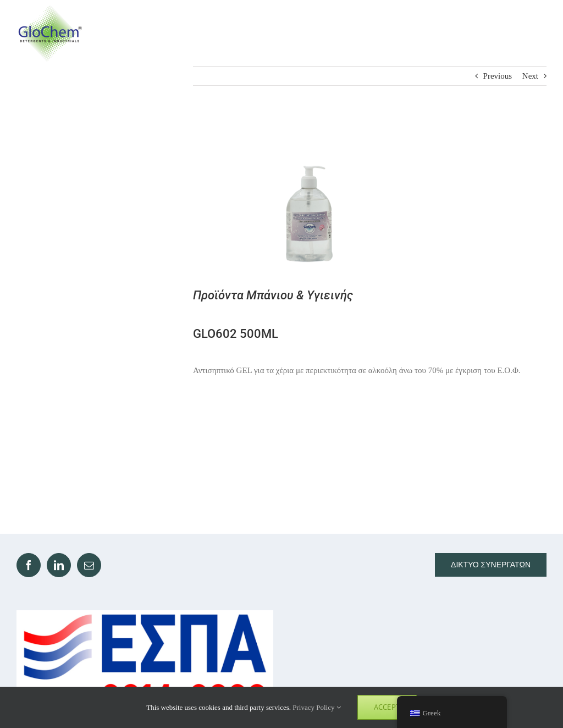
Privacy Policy (316, 707)
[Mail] (89, 565)
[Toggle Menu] (536, 33)
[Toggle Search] (495, 33)
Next (530, 76)
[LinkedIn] (59, 565)
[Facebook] (29, 565)
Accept (387, 707)
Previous (498, 76)
